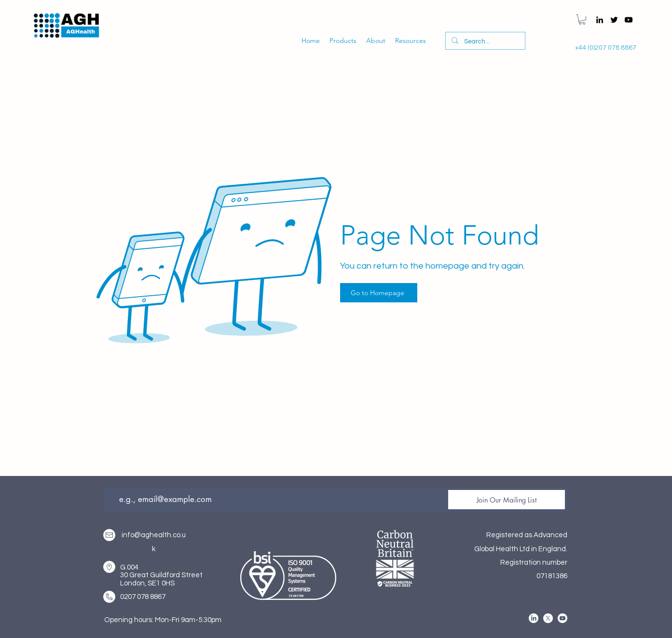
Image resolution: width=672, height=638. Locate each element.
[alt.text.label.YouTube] (629, 20)
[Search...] (484, 42)
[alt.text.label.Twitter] (614, 20)
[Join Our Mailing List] (507, 500)
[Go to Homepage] (379, 293)
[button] (582, 20)
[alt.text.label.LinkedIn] (600, 20)
